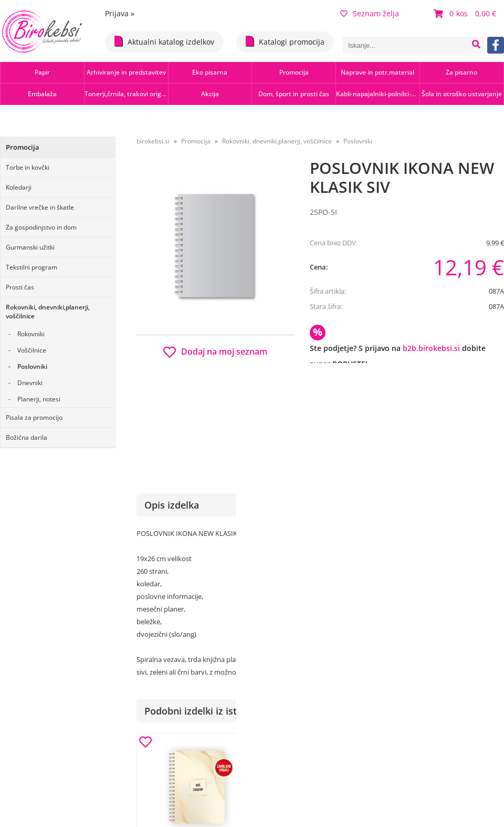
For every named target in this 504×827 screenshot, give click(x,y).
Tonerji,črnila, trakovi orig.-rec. (126, 94)
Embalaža (42, 94)
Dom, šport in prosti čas (294, 94)
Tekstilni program (31, 267)
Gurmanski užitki (30, 247)
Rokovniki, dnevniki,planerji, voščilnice (48, 312)
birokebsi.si (153, 141)
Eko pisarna (210, 72)
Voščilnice (32, 350)
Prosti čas (20, 287)
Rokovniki (31, 334)
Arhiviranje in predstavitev (126, 72)
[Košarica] (466, 14)
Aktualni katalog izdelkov (164, 41)
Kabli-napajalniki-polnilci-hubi (378, 94)
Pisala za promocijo (34, 417)
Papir (42, 72)
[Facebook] (496, 45)
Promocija (294, 72)
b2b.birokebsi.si (431, 348)
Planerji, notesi (39, 399)
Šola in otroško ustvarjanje (462, 94)
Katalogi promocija (285, 41)
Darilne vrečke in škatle (40, 207)
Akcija (210, 94)
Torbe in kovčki (28, 167)
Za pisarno (461, 72)
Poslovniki (32, 366)
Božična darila (27, 437)
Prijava (120, 13)
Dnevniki (30, 383)
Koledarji (19, 187)
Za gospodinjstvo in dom (41, 227)
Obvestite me (341, 411)
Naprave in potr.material (377, 72)
